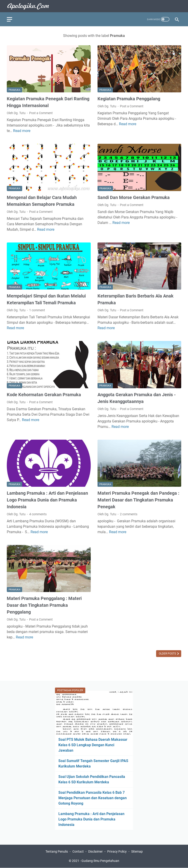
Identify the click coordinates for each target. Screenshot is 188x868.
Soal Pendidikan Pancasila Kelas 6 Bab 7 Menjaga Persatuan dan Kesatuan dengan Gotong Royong (93, 798)
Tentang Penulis (57, 851)
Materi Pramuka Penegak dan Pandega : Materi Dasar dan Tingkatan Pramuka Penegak (138, 500)
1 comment (37, 310)
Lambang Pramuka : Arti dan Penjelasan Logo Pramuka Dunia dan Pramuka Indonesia (47, 500)
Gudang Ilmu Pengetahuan (100, 861)
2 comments (129, 514)
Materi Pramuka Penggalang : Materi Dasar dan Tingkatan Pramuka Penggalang (44, 605)
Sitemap (137, 851)
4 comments (38, 514)
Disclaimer (95, 851)
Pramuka (14, 90)
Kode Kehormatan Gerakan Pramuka (44, 395)
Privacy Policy (117, 851)
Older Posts (168, 654)
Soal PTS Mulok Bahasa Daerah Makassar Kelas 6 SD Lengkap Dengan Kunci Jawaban (93, 745)
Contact (78, 851)
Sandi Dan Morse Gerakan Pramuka (134, 197)
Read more (22, 131)
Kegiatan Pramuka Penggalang (129, 99)
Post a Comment (41, 113)
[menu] (12, 19)
